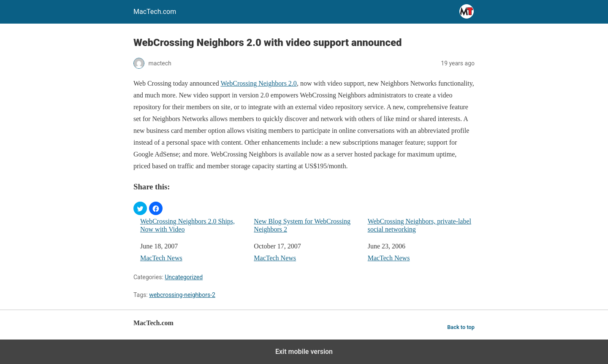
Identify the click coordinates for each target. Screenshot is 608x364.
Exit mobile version (304, 352)
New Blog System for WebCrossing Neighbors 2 (302, 225)
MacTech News (161, 258)
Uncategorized (184, 277)
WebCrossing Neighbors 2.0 (258, 83)
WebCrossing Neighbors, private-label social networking (419, 225)
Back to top (461, 327)
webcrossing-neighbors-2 (182, 295)
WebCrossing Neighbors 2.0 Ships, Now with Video (187, 225)
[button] (140, 208)
